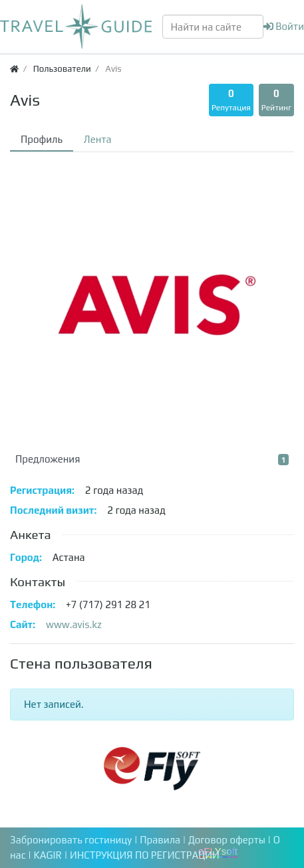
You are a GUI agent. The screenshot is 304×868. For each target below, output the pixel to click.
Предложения (152, 459)
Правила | (164, 840)
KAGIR (49, 855)
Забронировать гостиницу (71, 840)
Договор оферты (228, 840)
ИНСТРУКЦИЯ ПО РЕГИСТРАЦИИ (145, 855)
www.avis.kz (74, 624)
